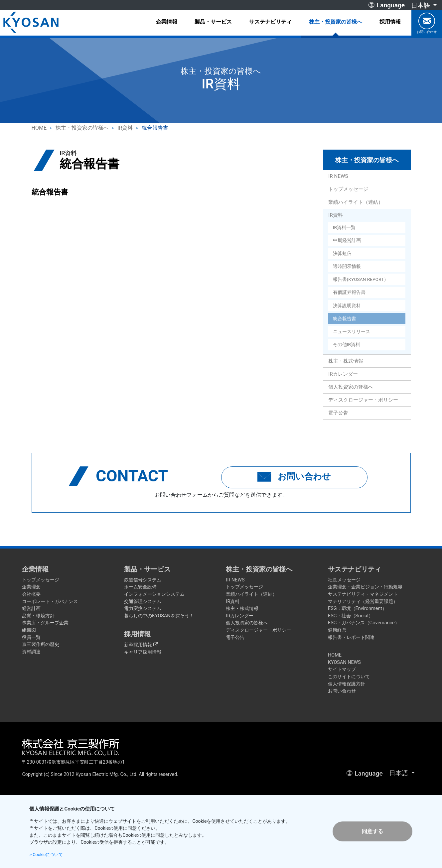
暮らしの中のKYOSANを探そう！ (159, 616)
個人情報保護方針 (347, 684)
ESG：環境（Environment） (357, 609)
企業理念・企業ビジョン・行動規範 (365, 587)
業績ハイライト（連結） (356, 202)
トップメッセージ (348, 189)
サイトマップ (342, 669)
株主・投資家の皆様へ (336, 22)
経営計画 (31, 609)
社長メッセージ (344, 580)
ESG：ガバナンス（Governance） (364, 623)
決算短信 (342, 253)
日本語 (421, 5)
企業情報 (167, 22)
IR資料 (125, 128)
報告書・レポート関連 (351, 637)
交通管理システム (143, 602)
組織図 (29, 630)
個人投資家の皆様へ (351, 387)
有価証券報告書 (349, 292)
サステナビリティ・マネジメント (363, 594)
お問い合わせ (427, 23)
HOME (39, 128)
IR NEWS (338, 176)
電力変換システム (143, 609)
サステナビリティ (270, 22)
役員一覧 (31, 637)
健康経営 (337, 630)
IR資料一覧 (344, 227)
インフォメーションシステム (154, 594)
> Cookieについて (48, 854)
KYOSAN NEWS (344, 662)
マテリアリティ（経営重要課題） (363, 602)
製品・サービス (213, 22)
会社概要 (31, 594)
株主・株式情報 (346, 361)
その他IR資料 (347, 344)
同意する (372, 831)
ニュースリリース (352, 331)
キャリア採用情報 (143, 652)
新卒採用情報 (141, 645)
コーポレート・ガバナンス (50, 602)
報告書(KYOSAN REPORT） (361, 279)
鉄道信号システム (143, 580)
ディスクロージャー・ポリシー (363, 400)
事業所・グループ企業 (45, 623)
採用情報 (390, 22)
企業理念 (31, 587)
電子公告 (338, 413)
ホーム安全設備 (140, 587)
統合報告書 (345, 318)
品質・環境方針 (38, 616)
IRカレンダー (343, 374)
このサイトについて (349, 677)
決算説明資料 (347, 306)
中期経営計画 (347, 240)
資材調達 (31, 652)
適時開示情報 (347, 266)
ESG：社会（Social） (351, 616)
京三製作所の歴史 (41, 644)
